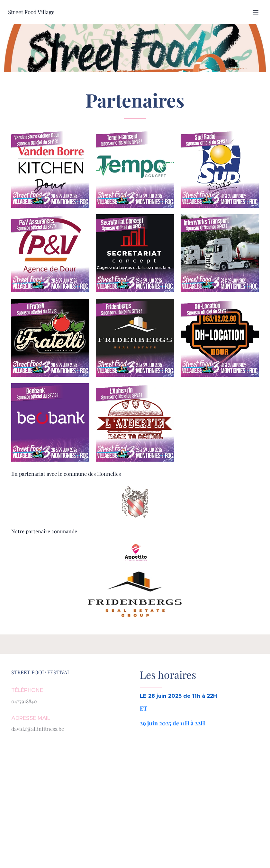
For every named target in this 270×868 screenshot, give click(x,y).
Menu (256, 12)
